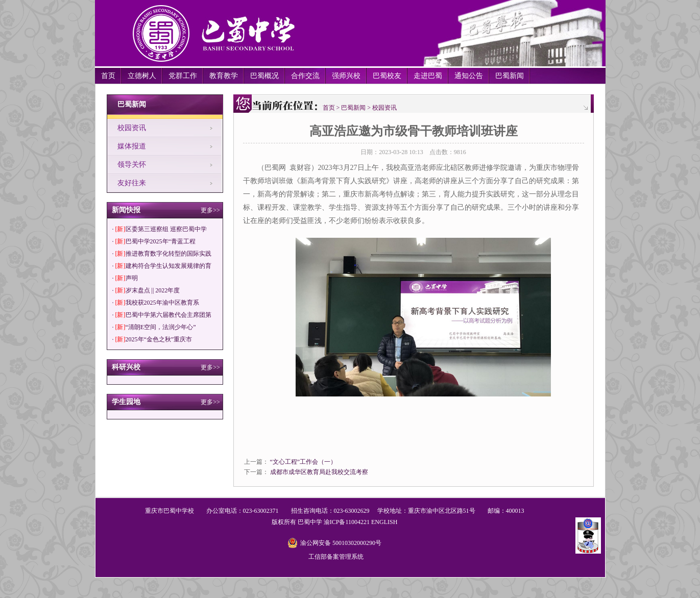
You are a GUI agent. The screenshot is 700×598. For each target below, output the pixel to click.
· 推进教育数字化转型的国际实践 (162, 254)
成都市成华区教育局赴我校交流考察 (319, 472)
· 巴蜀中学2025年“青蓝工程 (154, 241)
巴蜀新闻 (510, 76)
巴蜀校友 (387, 76)
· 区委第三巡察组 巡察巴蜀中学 (160, 229)
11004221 (357, 522)
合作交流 (305, 76)
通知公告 (469, 76)
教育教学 (224, 76)
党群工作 (183, 76)
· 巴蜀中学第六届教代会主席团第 (162, 315)
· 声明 (125, 278)
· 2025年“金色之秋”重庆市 (152, 339)
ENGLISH (384, 522)
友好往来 (132, 183)
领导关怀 (132, 165)
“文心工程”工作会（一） (304, 462)
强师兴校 (346, 76)
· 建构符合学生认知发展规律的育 (162, 266)
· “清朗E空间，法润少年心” (154, 327)
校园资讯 (132, 128)
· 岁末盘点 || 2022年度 (146, 290)
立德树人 (142, 76)
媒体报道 (132, 146)
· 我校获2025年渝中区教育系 (156, 303)
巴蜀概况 (264, 76)
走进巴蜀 (428, 76)
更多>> (210, 210)
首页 (108, 76)
